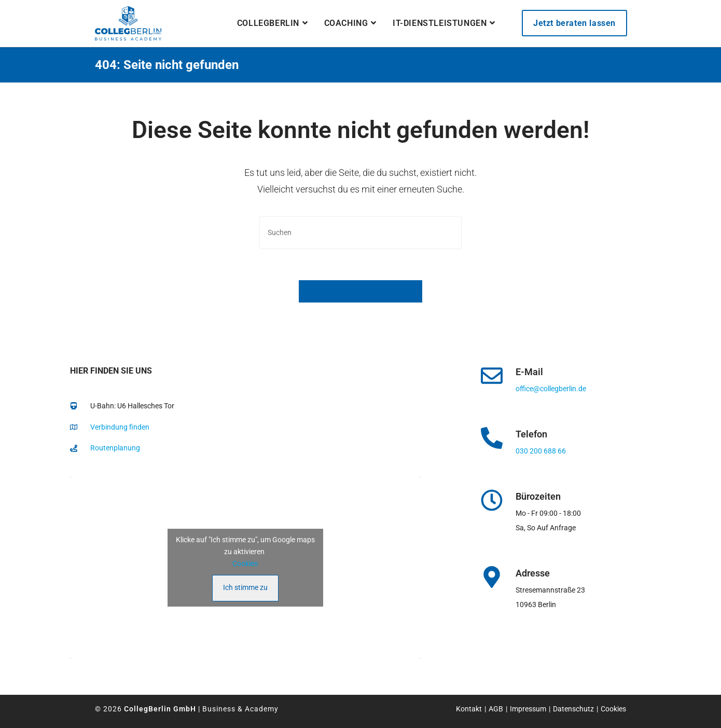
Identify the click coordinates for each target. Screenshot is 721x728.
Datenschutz (573, 709)
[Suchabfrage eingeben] (360, 233)
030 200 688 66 (541, 451)
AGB (496, 709)
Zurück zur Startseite (360, 291)
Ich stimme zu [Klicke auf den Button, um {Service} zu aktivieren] (245, 587)
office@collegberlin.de (551, 389)
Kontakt (469, 709)
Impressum (528, 709)
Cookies (245, 564)
